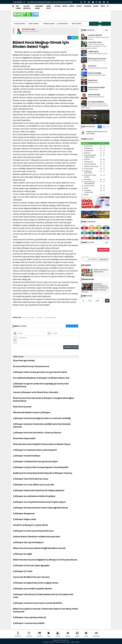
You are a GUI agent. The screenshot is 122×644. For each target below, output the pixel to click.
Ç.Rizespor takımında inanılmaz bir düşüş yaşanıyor (46, 491)
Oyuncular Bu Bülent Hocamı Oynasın (46, 578)
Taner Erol (92, 66)
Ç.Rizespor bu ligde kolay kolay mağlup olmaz (46, 583)
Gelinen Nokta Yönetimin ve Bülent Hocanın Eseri (46, 537)
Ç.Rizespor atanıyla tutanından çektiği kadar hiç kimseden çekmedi (46, 426)
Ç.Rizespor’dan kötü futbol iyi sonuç (46, 479)
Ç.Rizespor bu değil (46, 554)
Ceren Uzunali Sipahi (96, 87)
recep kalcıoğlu (29, 318)
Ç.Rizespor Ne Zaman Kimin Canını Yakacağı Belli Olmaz (46, 508)
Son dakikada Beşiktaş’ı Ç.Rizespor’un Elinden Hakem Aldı (46, 378)
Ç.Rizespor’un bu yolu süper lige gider (46, 566)
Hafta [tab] (104, 127)
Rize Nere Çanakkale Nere (96, 97)
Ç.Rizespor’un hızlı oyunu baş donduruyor (46, 531)
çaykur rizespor (50, 318)
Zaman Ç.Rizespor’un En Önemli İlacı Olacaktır (46, 393)
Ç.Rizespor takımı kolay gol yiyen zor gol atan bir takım (46, 373)
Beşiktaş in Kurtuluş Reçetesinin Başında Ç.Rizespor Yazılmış (46, 474)
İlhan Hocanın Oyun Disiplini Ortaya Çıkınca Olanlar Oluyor (46, 445)
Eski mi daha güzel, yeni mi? (97, 61)
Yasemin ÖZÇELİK (95, 35)
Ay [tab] (108, 127)
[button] (108, 6)
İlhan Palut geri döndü (46, 361)
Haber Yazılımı (75, 642)
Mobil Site (18, 634)
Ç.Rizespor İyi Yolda (46, 572)
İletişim (77, 634)
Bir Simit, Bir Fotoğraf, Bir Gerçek (98, 68)
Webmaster (96, 634)
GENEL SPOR (49, 7)
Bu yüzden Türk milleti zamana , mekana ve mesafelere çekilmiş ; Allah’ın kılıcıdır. (95, 106)
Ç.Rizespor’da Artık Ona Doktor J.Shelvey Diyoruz (46, 433)
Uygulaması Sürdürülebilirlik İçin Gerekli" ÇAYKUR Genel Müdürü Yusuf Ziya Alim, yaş (95, 288)
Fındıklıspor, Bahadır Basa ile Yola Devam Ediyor (94, 133)
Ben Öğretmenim (93, 82)
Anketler (68, 634)
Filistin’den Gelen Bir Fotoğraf (97, 75)
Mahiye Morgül (94, 95)
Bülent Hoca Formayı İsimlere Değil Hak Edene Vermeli (46, 549)
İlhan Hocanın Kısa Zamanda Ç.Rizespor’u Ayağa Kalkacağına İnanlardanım (46, 400)
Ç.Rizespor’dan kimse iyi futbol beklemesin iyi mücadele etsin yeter (46, 596)
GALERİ (96, 6)
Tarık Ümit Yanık (95, 42)
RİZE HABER (18, 7)
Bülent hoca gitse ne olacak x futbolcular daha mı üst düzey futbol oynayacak (46, 611)
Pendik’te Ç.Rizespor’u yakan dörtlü (46, 526)
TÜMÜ (106, 30)
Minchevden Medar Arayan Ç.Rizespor (46, 413)
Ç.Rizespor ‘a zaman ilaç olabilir (46, 624)
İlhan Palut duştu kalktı (46, 439)
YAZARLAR (87, 6)
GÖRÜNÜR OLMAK (93, 90)
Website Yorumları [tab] (72, 326)
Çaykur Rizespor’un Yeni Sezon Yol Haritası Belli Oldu (45, 2)
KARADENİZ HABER (39, 7)
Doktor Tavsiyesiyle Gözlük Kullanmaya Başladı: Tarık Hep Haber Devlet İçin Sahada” (94, 46)
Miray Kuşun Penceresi (97, 59)
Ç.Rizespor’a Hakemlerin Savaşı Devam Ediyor (46, 462)
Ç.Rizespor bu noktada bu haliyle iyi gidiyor (46, 497)
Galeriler (40, 634)
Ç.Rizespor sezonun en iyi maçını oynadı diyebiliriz (46, 604)
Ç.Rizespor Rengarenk (46, 514)
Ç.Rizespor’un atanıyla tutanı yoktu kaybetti (46, 450)
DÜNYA (72, 6)
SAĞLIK (79, 6)
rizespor (39, 318)
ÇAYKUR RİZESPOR (27, 7)
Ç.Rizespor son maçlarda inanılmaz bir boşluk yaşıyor (46, 502)
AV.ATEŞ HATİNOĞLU (96, 102)
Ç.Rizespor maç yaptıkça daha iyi (46, 618)
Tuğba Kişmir (93, 51)
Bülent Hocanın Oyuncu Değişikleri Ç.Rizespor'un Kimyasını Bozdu (46, 560)
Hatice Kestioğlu (95, 73)
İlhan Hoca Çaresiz (46, 407)
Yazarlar (58, 634)
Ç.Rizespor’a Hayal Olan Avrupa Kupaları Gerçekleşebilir (46, 468)
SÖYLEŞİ (57, 6)
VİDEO (103, 6)
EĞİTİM (65, 6)
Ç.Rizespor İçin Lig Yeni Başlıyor (46, 543)
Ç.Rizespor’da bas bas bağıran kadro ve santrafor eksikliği (46, 419)
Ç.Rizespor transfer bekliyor (46, 456)
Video (49, 634)
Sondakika (29, 634)
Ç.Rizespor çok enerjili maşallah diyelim (46, 589)
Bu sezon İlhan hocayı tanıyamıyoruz (46, 367)
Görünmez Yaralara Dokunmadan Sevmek (98, 38)
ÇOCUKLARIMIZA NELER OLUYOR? (98, 54)
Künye (86, 634)
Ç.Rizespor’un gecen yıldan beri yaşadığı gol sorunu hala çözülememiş (46, 386)
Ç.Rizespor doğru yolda (46, 520)
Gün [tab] (100, 127)
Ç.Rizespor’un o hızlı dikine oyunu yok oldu (46, 485)
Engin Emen (93, 80)
